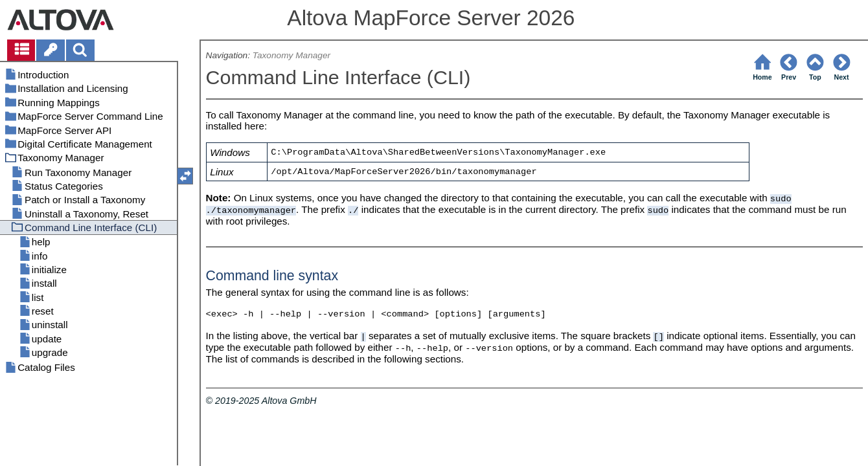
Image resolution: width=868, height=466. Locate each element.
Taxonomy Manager (291, 55)
